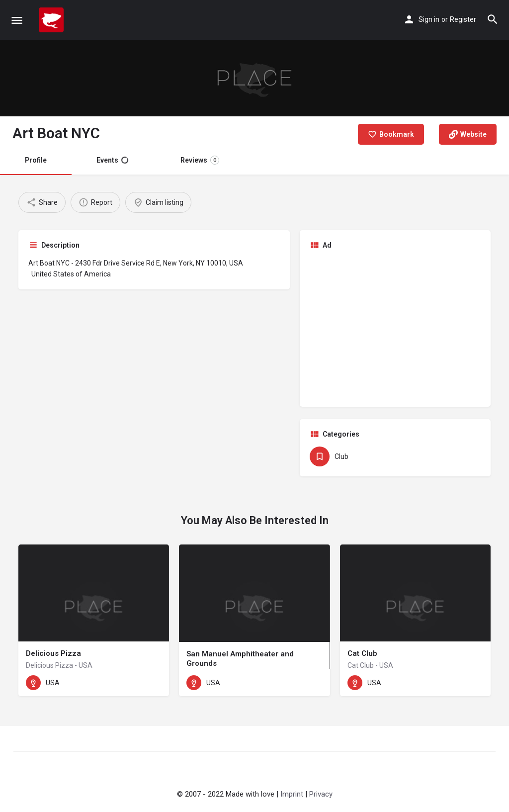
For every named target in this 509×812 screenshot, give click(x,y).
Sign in (429, 19)
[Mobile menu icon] (17, 20)
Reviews (200, 160)
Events (112, 160)
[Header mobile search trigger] (493, 19)
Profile (36, 160)
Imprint (292, 794)
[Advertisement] (395, 327)
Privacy (321, 794)
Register (463, 19)
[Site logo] (52, 20)
